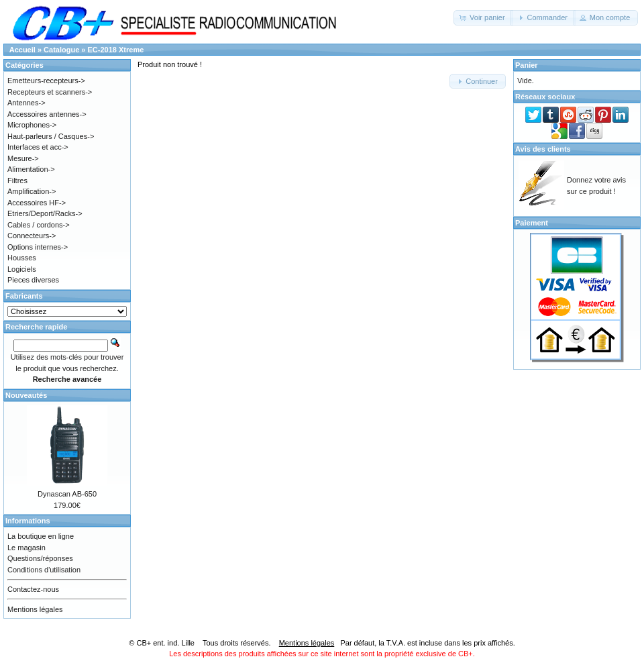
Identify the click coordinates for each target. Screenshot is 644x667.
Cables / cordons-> (39, 225)
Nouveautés (26, 395)
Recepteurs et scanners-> (50, 92)
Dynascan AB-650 (67, 494)
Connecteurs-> (32, 236)
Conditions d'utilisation (44, 570)
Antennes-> (26, 103)
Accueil (22, 50)
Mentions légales (35, 609)
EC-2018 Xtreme (116, 50)
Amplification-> (32, 191)
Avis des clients (543, 149)
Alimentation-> (31, 169)
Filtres (17, 181)
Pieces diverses (33, 280)
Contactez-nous (33, 589)
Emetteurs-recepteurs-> (46, 81)
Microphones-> (32, 125)
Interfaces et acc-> (38, 147)
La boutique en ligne (41, 536)
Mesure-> (23, 158)
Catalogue (61, 50)
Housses (22, 258)
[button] (483, 18)
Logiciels (22, 269)
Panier (527, 65)
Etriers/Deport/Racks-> (45, 213)
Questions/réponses (40, 558)
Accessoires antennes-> (47, 114)
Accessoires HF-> (37, 203)
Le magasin (26, 548)
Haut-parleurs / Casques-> (51, 136)
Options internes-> (38, 247)
